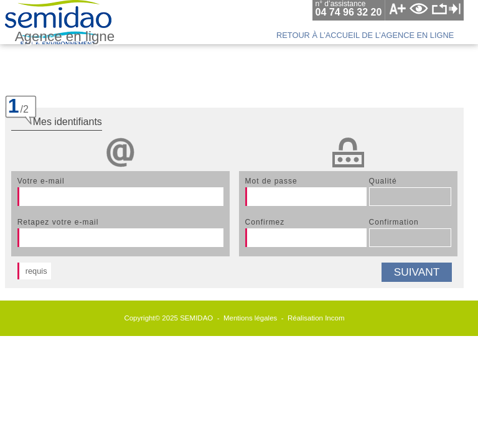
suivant (417, 272)
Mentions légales (250, 318)
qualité (383, 181)
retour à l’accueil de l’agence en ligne (365, 35)
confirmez (265, 222)
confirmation (394, 222)
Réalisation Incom (316, 318)
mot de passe (271, 181)
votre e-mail (41, 181)
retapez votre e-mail (58, 222)
